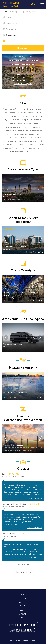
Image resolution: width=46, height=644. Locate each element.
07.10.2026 (21, 74)
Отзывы (23, 614)
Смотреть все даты (23, 84)
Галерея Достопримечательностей (23, 418)
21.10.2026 (21, 81)
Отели (23, 599)
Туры (23, 595)
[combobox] (24, 35)
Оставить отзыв (23, 572)
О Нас (23, 611)
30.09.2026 (21, 71)
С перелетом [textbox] (12, 35)
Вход (37, 4)
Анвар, (5, 474)
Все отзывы (23, 565)
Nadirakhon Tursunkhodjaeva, (15, 504)
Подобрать (23, 48)
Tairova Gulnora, (9, 534)
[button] (13, 87)
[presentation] (35, 85)
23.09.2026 (21, 68)
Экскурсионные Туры (23, 169)
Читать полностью (34, 498)
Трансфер (23, 602)
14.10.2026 (21, 77)
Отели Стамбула (23, 270)
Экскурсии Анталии (23, 368)
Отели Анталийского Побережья (23, 220)
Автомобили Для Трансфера (23, 319)
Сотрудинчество (23, 618)
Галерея (23, 606)
